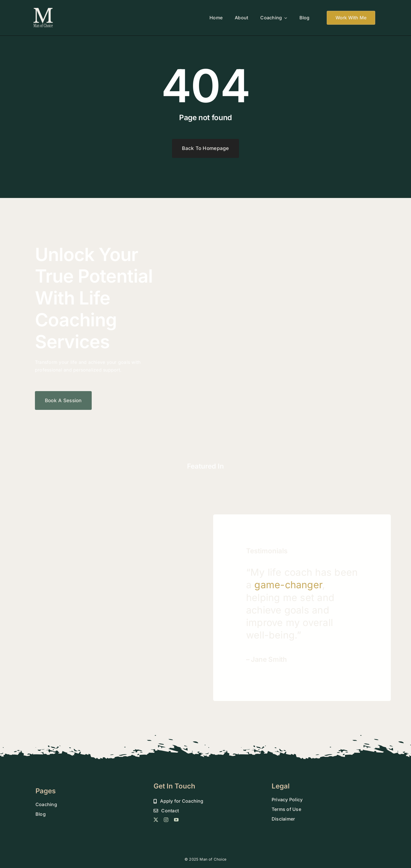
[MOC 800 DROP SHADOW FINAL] (43, 9)
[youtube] (176, 820)
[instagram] (166, 820)
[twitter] (156, 820)
